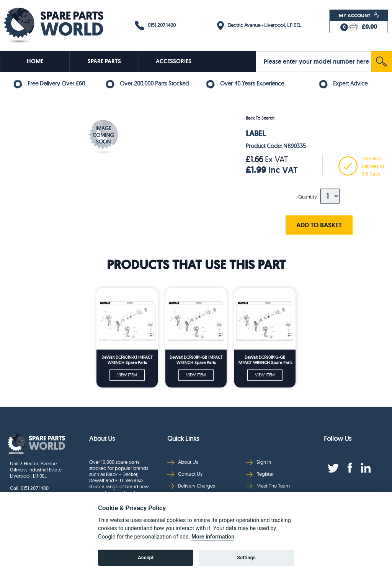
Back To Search (260, 118)
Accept (146, 557)
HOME (35, 61)
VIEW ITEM (127, 375)
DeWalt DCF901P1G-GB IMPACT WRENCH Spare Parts (265, 360)
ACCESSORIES (174, 61)
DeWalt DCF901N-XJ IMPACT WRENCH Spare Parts (127, 360)
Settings (246, 557)
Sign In (258, 462)
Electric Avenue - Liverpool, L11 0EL (259, 26)
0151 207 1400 (155, 25)
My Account (359, 15)
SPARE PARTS (104, 61)
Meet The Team (268, 486)
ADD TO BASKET (319, 225)
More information (213, 537)
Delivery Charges (191, 486)
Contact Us (185, 474)
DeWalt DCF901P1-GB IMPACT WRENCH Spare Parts (196, 360)
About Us (183, 462)
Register (260, 474)
